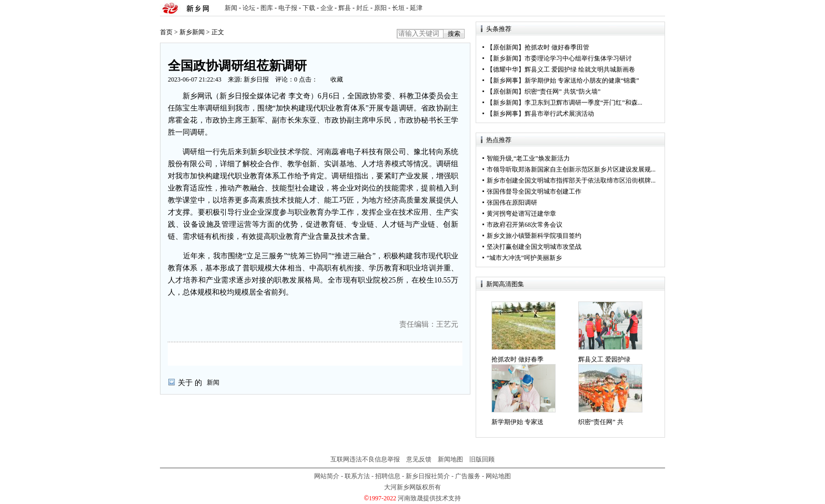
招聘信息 (388, 476)
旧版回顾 (482, 459)
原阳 (380, 8)
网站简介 (327, 476)
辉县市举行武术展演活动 (559, 114)
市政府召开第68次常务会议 (525, 225)
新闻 (231, 8)
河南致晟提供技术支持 (429, 498)
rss (655, 8)
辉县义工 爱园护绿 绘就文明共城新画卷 (580, 69)
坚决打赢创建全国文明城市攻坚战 (534, 247)
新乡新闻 (192, 32)
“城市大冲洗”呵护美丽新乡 (524, 258)
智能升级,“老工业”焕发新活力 (528, 158)
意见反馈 (419, 459)
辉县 (345, 8)
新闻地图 (450, 459)
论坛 (249, 8)
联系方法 (357, 476)
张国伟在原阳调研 (512, 203)
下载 (309, 8)
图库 (267, 8)
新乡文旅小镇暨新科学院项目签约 (534, 236)
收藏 (337, 79)
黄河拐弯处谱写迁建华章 (521, 214)
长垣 (398, 8)
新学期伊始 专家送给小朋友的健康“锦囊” (582, 80)
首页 (166, 32)
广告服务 (468, 476)
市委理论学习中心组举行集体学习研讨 (578, 58)
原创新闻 (506, 47)
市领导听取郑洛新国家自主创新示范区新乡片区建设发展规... (571, 169)
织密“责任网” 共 (601, 422)
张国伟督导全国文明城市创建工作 (534, 191)
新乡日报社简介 (428, 476)
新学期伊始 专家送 (517, 422)
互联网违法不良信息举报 (365, 459)
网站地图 (498, 476)
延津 (416, 8)
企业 (327, 8)
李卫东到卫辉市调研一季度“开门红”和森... (583, 103)
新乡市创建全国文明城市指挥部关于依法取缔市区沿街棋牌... (571, 180)
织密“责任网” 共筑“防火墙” (562, 92)
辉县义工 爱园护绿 (604, 359)
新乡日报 (256, 79)
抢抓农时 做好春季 (517, 359)
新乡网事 (506, 80)
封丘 (363, 8)
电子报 (288, 8)
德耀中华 (506, 69)
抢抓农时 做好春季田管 (557, 47)
